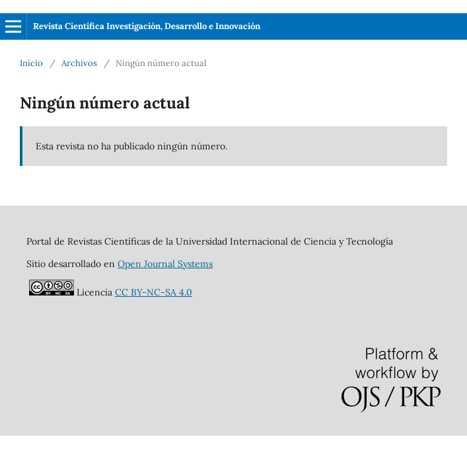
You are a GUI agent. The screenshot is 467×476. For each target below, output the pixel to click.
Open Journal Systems (165, 264)
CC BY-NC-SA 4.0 (154, 292)
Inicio (31, 63)
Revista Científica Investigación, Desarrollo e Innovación (147, 26)
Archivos (79, 63)
